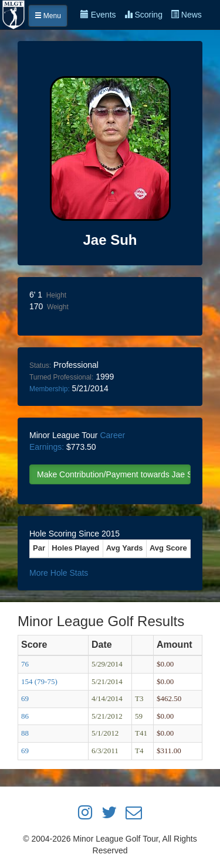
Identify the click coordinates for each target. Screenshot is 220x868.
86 (25, 716)
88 (25, 733)
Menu (48, 16)
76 (25, 664)
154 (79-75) (39, 681)
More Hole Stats (59, 573)
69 (25, 698)
